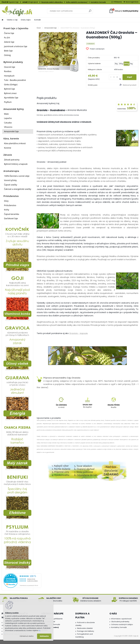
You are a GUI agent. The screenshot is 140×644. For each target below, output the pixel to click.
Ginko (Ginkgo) (11, 84)
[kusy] (114, 77)
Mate (6, 114)
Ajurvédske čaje (11, 98)
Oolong (7, 55)
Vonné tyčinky (10, 180)
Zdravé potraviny (12, 160)
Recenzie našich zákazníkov (52, 2)
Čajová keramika (12, 214)
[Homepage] (2, 20)
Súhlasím (44, 636)
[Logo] (17, 11)
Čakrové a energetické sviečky (18, 189)
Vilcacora (8, 127)
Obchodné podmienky (120, 622)
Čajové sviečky (11, 185)
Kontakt (38, 20)
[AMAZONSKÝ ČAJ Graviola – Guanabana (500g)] (58, 51)
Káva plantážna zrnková (15, 143)
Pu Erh (7, 38)
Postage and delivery (86, 631)
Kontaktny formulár (119, 627)
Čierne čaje (9, 33)
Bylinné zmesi (10, 93)
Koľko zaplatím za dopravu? (77, 2)
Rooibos (8, 71)
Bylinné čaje (9, 89)
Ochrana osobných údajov (122, 624)
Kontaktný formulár (98, 2)
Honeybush (9, 76)
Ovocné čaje (10, 67)
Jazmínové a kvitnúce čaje (16, 46)
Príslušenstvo (10, 205)
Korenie (8, 148)
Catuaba (8, 123)
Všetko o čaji (12, 20)
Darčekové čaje (11, 218)
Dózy (6, 201)
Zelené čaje (9, 42)
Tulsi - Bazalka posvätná (15, 80)
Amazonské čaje (11, 131)
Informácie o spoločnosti (121, 619)
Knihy (7, 210)
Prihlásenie (118, 2)
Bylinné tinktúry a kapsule (16, 164)
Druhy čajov (26, 20)
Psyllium (8, 102)
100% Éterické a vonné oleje (17, 176)
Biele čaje (8, 51)
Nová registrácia (132, 2)
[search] (90, 12)
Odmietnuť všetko (27, 636)
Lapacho (8, 118)
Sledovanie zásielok (85, 628)
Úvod (39, 28)
